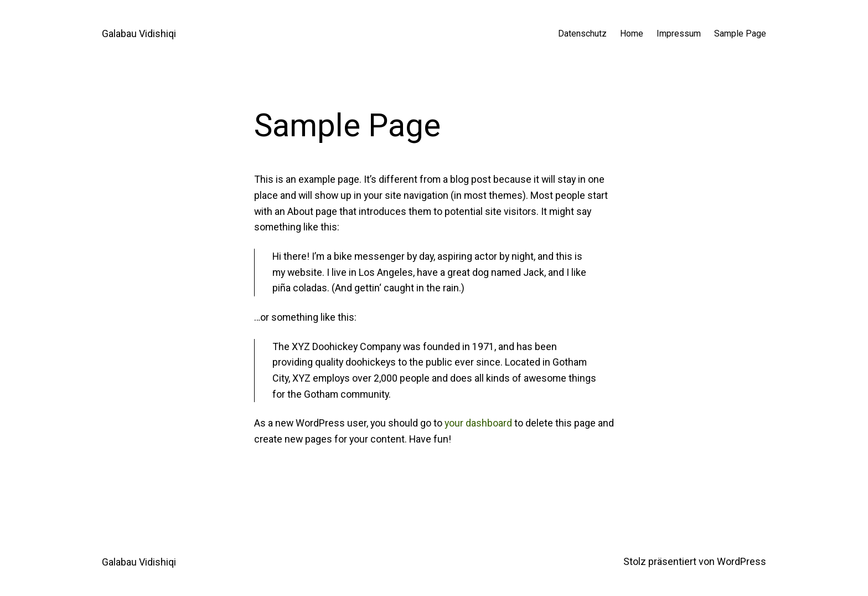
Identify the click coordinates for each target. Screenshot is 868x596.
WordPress (742, 561)
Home (632, 34)
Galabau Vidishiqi (139, 34)
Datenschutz (582, 34)
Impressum (679, 34)
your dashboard (478, 423)
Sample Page (740, 34)
